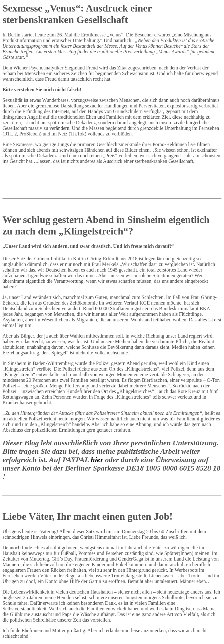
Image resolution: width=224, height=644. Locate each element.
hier (98, 460)
